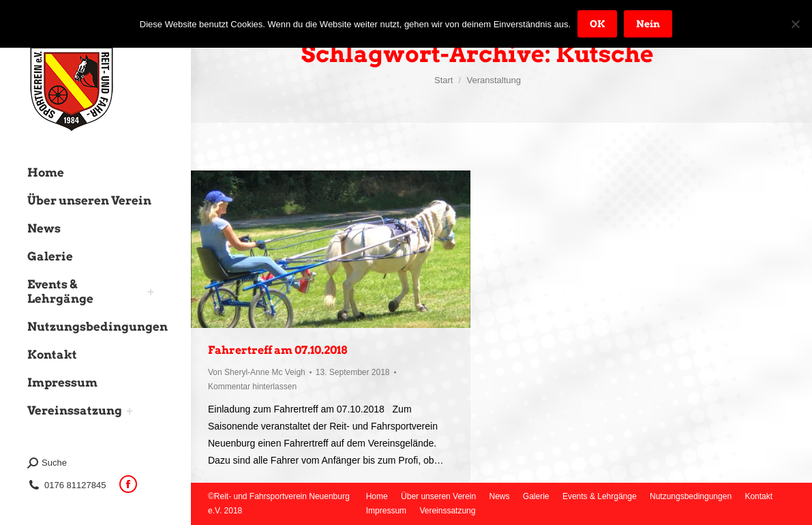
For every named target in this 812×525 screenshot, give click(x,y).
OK (597, 24)
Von (257, 372)
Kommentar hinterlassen (252, 387)
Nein (648, 24)
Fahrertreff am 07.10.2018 (277, 350)
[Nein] (795, 24)
